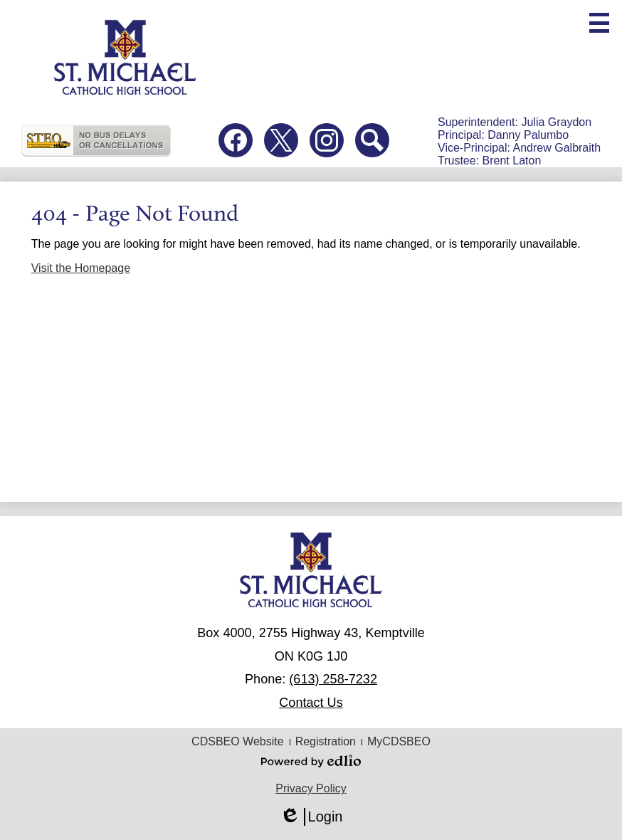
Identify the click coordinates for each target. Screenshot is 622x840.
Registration (326, 741)
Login (311, 817)
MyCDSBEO (399, 741)
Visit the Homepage (81, 268)
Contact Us (311, 703)
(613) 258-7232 (333, 679)
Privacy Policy (311, 788)
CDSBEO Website (238, 741)
